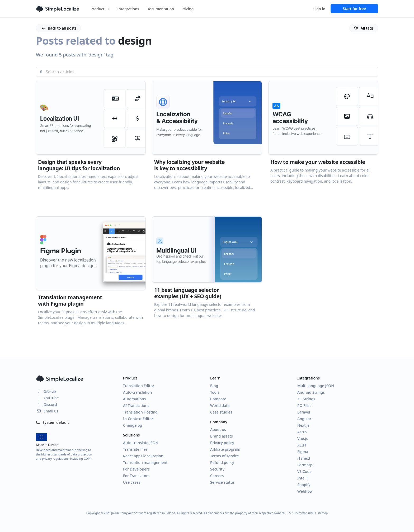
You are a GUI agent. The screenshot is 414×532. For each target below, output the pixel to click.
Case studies (221, 412)
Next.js (303, 425)
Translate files (135, 449)
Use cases (132, 482)
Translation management (145, 462)
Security (217, 469)
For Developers (136, 469)
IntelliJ (303, 478)
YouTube (47, 398)
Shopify (304, 485)
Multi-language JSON (316, 386)
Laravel (304, 412)
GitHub (46, 391)
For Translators (136, 476)
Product (100, 9)
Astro (302, 432)
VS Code (304, 471)
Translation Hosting (140, 412)
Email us (47, 411)
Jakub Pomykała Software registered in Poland (143, 513)
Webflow (305, 491)
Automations (134, 399)
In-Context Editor (138, 419)
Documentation (160, 9)
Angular (304, 419)
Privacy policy (222, 443)
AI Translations (136, 405)
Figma (303, 452)
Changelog (133, 425)
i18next (304, 458)
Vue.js (303, 438)
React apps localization (143, 456)
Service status (222, 482)
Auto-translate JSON (141, 443)
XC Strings (306, 399)
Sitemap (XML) (306, 513)
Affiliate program (225, 449)
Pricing (187, 9)
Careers (217, 476)
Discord (46, 404)
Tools (215, 392)
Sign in (319, 9)
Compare (218, 399)
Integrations (128, 9)
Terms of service (225, 456)
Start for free (354, 9)
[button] (91, 146)
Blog (214, 386)
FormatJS (305, 465)
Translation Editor (139, 386)
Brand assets (222, 436)
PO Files (304, 405)
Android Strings (311, 392)
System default (52, 422)
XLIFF (302, 445)
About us (218, 429)
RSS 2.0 (291, 513)
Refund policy (222, 462)
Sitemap (322, 513)
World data (220, 405)
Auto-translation (137, 392)
